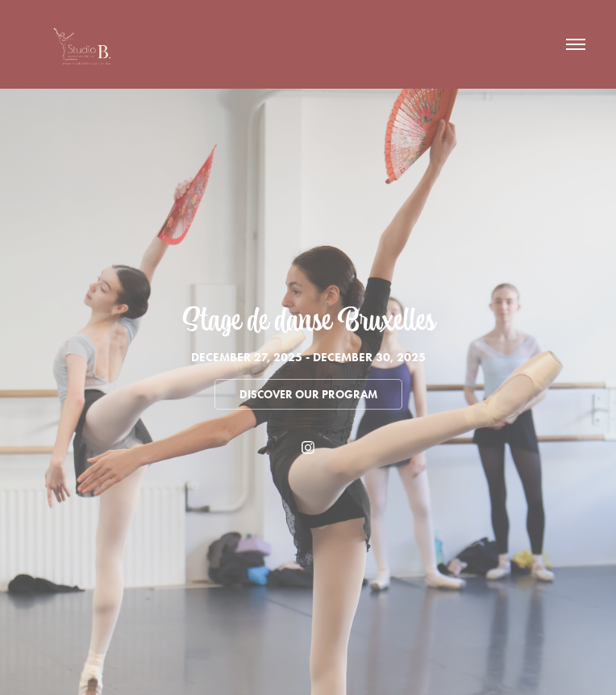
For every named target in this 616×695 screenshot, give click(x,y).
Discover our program (308, 395)
